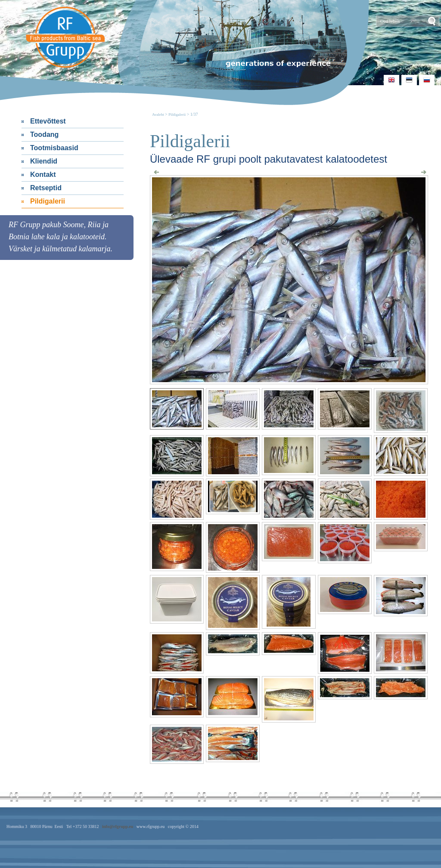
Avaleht (158, 114)
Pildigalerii (48, 201)
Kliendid (44, 161)
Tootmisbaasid (54, 148)
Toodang (44, 134)
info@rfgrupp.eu (118, 826)
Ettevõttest (48, 121)
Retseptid (46, 188)
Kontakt (43, 175)
